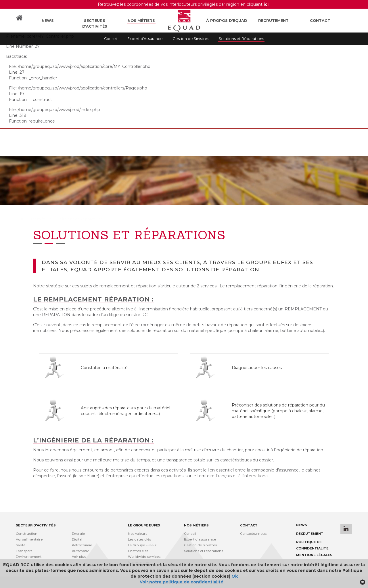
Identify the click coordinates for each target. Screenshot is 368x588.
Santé (21, 545)
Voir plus (79, 557)
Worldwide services (144, 557)
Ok (235, 576)
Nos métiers (141, 21)
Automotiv (80, 551)
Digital (77, 539)
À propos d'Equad (227, 21)
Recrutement (273, 21)
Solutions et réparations (204, 551)
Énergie (78, 534)
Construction (27, 534)
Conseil (111, 39)
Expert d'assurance (200, 539)
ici (266, 4)
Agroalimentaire (29, 539)
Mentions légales (314, 555)
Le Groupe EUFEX (142, 545)
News (48, 21)
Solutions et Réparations (241, 39)
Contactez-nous (253, 534)
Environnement (29, 557)
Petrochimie (82, 545)
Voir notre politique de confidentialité (182, 582)
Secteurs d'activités (95, 23)
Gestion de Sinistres (191, 39)
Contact (320, 21)
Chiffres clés (138, 551)
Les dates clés (139, 539)
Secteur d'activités (36, 525)
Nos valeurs (138, 534)
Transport (24, 551)
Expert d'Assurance (145, 39)
